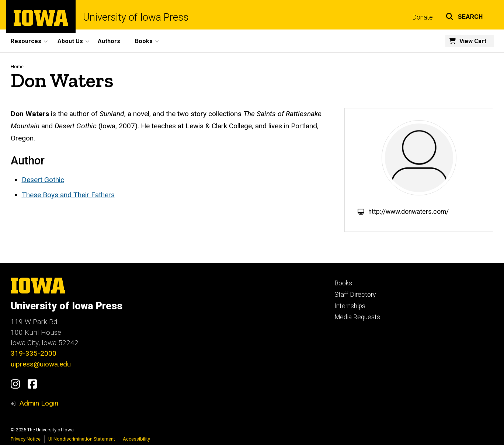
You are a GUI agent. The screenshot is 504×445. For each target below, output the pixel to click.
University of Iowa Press (136, 18)
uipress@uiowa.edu (41, 364)
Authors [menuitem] (109, 41)
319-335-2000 (34, 353)
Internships (350, 306)
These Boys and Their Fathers (68, 195)
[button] (464, 16)
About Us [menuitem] (70, 41)
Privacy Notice (26, 439)
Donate (423, 17)
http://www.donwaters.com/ (409, 212)
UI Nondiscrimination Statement (82, 439)
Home (17, 67)
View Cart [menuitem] (473, 41)
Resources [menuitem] (26, 41)
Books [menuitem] (144, 41)
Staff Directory (355, 295)
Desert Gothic (43, 180)
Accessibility (136, 439)
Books (343, 283)
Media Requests (357, 317)
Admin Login (39, 403)
